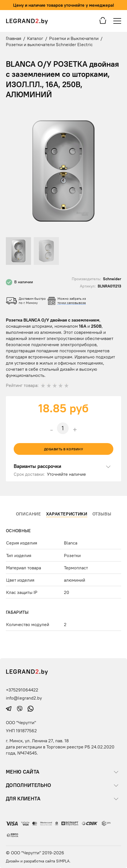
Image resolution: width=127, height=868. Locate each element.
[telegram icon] (9, 708)
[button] (116, 113)
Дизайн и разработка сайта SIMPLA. (38, 861)
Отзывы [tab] (102, 514)
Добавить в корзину (64, 449)
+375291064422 (22, 690)
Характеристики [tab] (67, 514)
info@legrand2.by (24, 698)
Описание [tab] (28, 514)
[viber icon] (20, 708)
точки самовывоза (72, 303)
